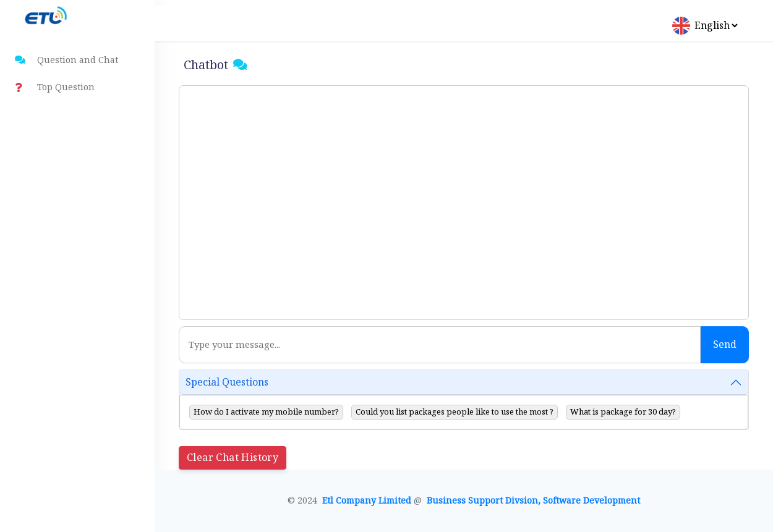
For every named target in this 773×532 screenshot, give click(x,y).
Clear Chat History (233, 458)
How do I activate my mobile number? (266, 412)
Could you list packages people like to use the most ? (455, 412)
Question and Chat (66, 60)
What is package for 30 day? (623, 412)
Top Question (55, 87)
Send (725, 344)
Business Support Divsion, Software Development (533, 501)
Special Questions (227, 382)
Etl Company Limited (368, 501)
